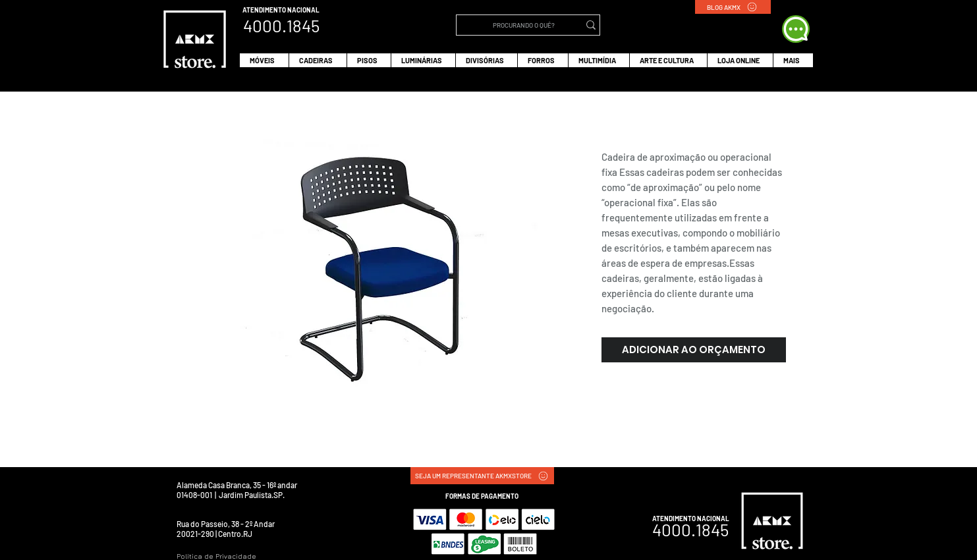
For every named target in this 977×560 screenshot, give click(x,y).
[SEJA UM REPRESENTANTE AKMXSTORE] (482, 476)
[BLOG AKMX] (733, 7)
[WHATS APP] (796, 29)
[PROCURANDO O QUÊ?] (524, 25)
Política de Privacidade (216, 556)
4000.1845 (690, 529)
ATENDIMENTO (265, 10)
